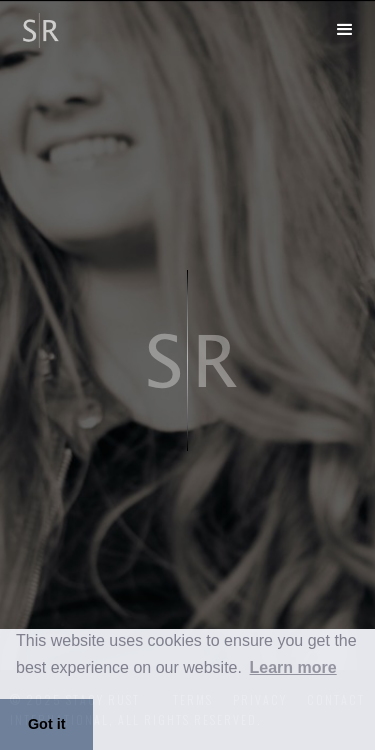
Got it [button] (47, 724)
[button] (345, 30)
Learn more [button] (293, 667)
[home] (32, 27)
